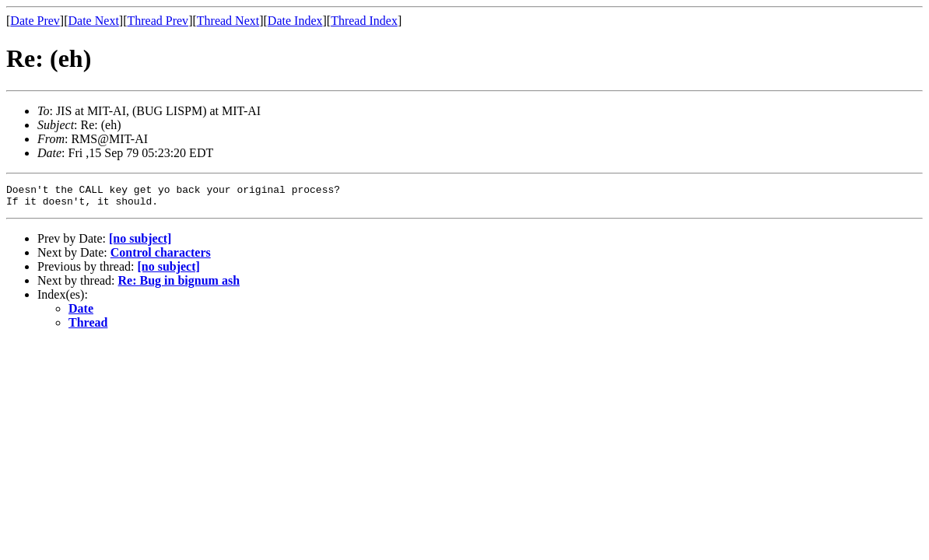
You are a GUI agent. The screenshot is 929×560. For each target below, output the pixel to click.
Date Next (94, 21)
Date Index (295, 21)
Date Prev (35, 21)
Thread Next (228, 21)
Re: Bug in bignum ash (179, 285)
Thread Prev (158, 21)
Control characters (161, 257)
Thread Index (364, 21)
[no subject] (140, 243)
